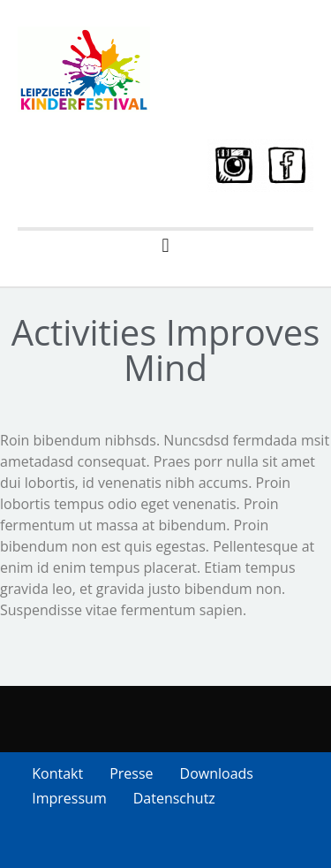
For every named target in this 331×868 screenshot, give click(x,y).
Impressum (69, 798)
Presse (131, 773)
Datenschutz (174, 798)
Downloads (217, 773)
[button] (165, 245)
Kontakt (57, 773)
